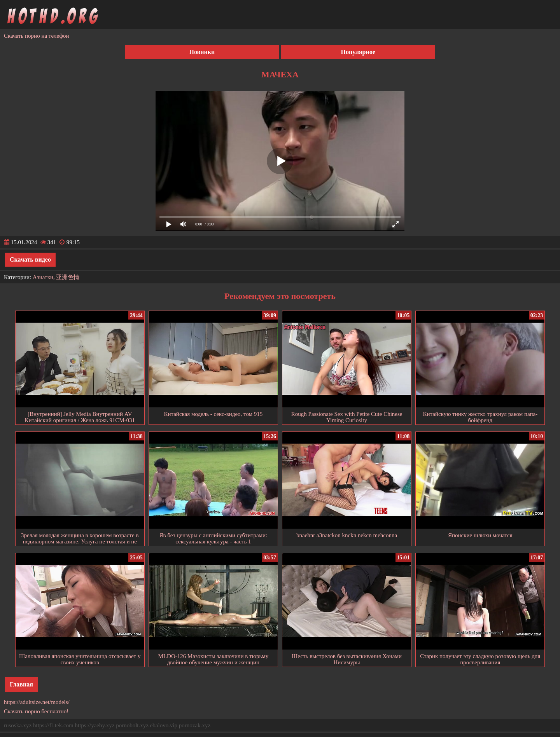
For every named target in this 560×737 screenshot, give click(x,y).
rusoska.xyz (18, 725)
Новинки (202, 52)
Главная (21, 684)
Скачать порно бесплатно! (36, 711)
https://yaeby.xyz (94, 725)
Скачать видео (30, 259)
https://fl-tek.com (53, 725)
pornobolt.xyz (132, 725)
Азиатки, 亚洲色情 (56, 277)
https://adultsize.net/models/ (37, 702)
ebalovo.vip (164, 725)
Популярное (358, 52)
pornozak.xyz (195, 725)
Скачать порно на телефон (37, 36)
